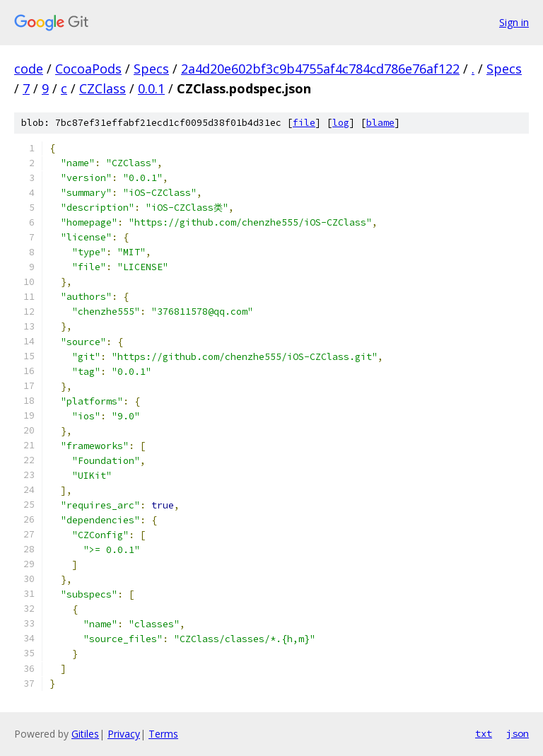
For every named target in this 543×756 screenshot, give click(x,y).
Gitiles (85, 734)
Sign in (514, 22)
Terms (163, 734)
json (518, 733)
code (29, 69)
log (341, 123)
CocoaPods (88, 69)
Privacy (124, 734)
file (304, 123)
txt (484, 733)
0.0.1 (151, 88)
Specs (151, 69)
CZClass (103, 88)
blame (380, 123)
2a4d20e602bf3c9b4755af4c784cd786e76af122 (320, 69)
